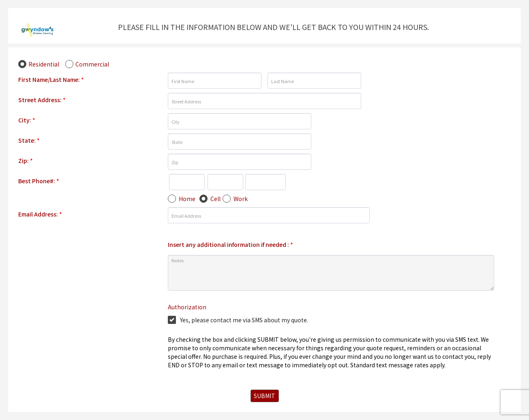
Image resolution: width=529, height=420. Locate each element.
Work (241, 199)
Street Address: (42, 100)
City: (27, 120)
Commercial (92, 64)
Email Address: (40, 214)
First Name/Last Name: (51, 79)
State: (29, 140)
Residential (44, 64)
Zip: (26, 161)
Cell (215, 199)
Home (187, 199)
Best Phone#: (39, 181)
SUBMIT (264, 396)
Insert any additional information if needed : (230, 244)
